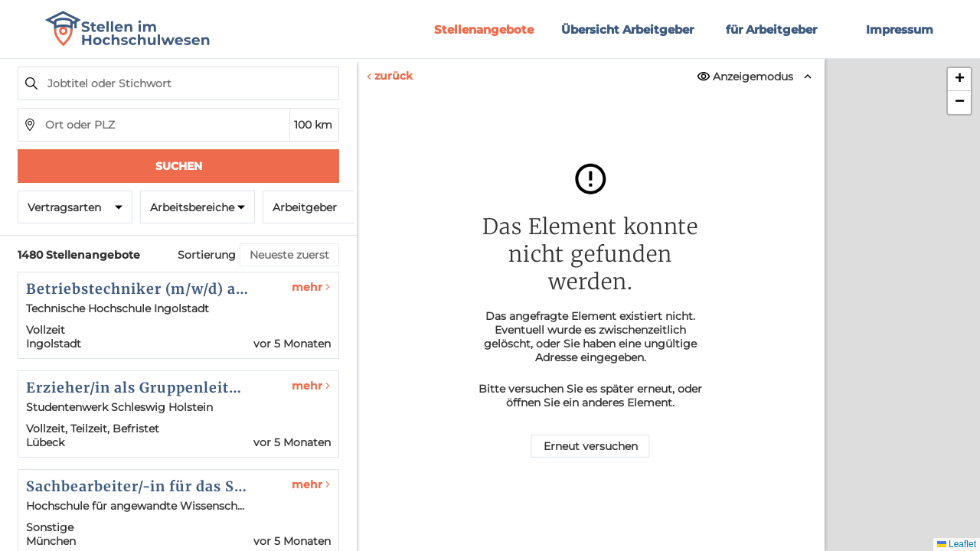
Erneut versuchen (591, 446)
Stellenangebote (484, 29)
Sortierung (207, 255)
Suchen (179, 166)
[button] (959, 80)
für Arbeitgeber (771, 29)
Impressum (900, 29)
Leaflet (957, 544)
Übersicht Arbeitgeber (627, 29)
